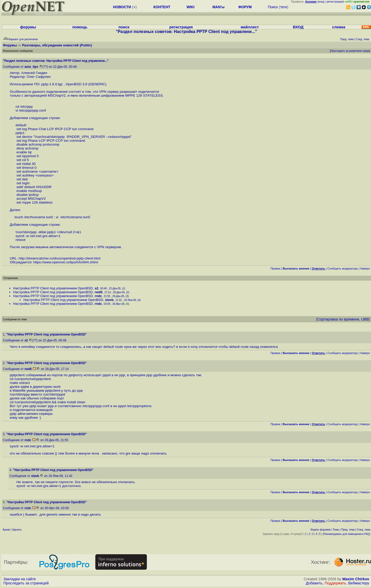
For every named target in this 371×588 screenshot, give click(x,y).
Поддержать (335, 583)
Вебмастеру (359, 583)
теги (284, 7)
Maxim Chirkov (356, 579)
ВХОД (298, 27)
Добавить (314, 583)
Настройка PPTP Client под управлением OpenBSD (53, 288)
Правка (275, 268)
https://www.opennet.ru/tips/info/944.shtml (66, 262)
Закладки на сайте (20, 579)
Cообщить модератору (343, 268)
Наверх (365, 268)
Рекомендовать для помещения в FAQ (347, 534)
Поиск (273, 7)
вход (321, 2)
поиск (124, 27)
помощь (80, 27)
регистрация (335, 2)
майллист (250, 27)
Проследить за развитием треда (350, 51)
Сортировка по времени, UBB (343, 319)
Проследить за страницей (26, 583)
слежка (339, 27)
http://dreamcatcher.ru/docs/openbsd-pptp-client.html (59, 258)
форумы (28, 27)
